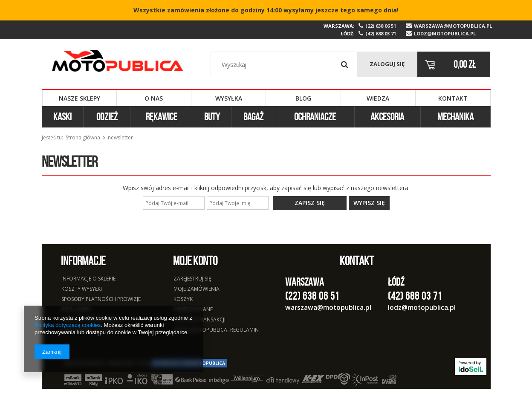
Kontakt (453, 98)
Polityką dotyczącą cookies (68, 325)
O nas (154, 98)
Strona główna (83, 137)
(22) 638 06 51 (381, 26)
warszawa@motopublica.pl (452, 26)
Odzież (107, 117)
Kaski (62, 117)
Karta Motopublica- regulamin (216, 330)
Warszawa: (339, 26)
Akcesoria (387, 117)
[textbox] (284, 64)
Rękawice (162, 117)
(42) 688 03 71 (381, 34)
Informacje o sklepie (88, 279)
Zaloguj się (387, 64)
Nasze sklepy (80, 98)
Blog (303, 98)
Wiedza (378, 98)
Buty (212, 117)
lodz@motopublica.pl (445, 34)
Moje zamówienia (197, 289)
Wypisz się (369, 203)
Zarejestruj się (192, 279)
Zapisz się (310, 203)
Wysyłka (229, 98)
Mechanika (455, 117)
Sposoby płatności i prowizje (101, 300)
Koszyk (183, 300)
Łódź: (347, 33)
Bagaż (253, 117)
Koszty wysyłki (82, 289)
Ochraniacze (315, 117)
